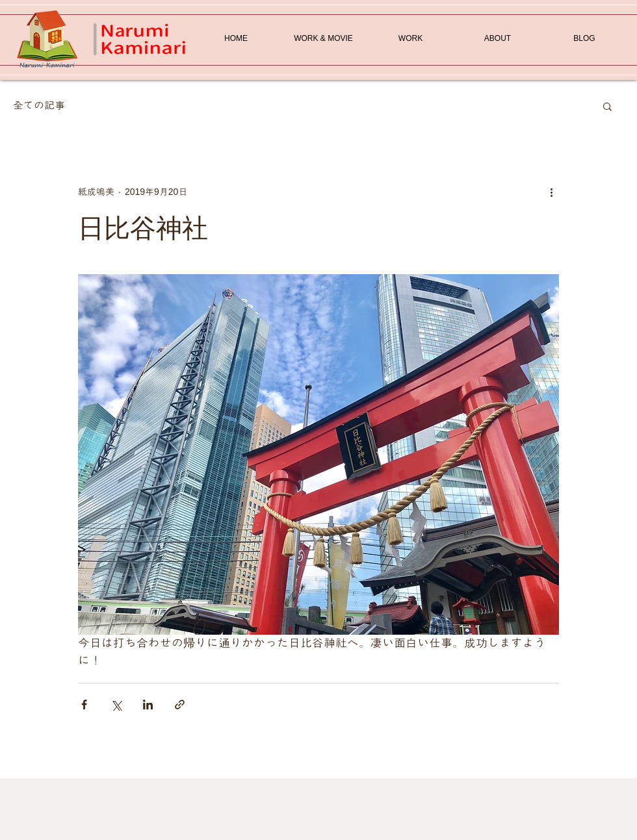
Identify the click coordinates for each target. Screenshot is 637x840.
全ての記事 (39, 106)
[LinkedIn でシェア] (148, 705)
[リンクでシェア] (180, 705)
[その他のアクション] (551, 192)
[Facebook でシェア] (84, 705)
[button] (607, 106)
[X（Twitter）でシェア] (116, 705)
